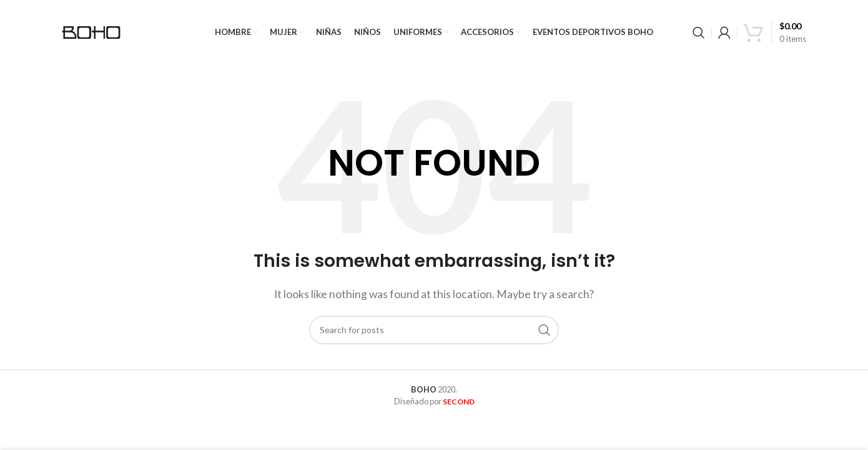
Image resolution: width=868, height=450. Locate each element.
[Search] (699, 34)
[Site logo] (93, 33)
